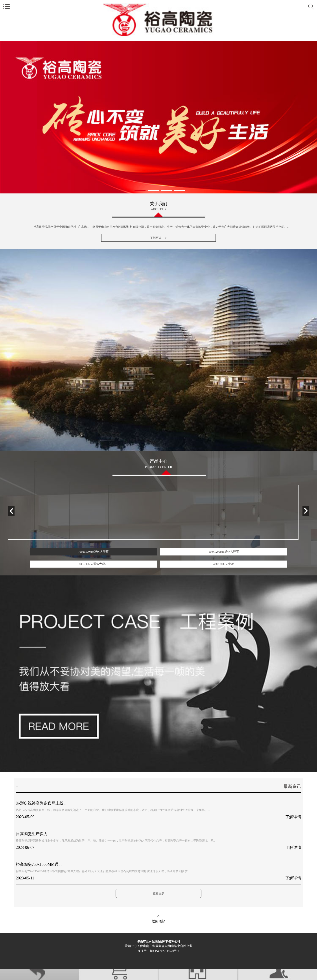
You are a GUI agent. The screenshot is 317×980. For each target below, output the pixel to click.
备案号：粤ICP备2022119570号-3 (159, 951)
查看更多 (158, 893)
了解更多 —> (158, 238)
